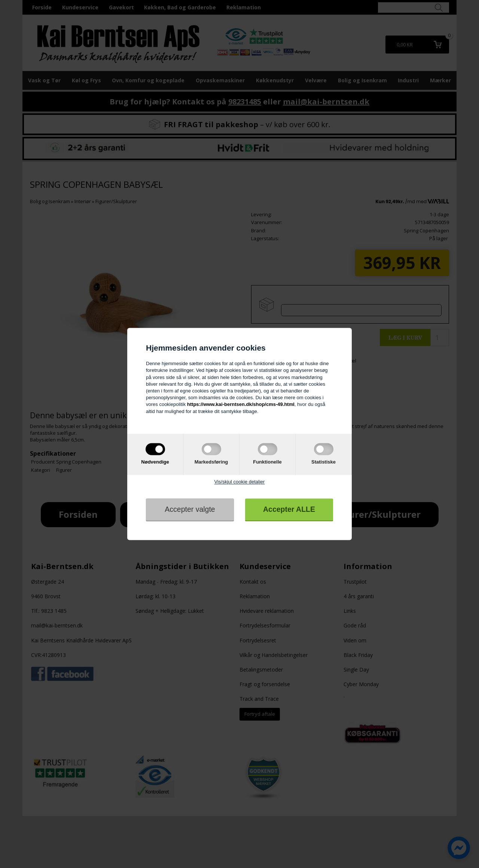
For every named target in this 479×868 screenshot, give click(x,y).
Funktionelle (267, 462)
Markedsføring (211, 462)
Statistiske (324, 462)
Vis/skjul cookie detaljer (240, 482)
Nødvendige (155, 462)
